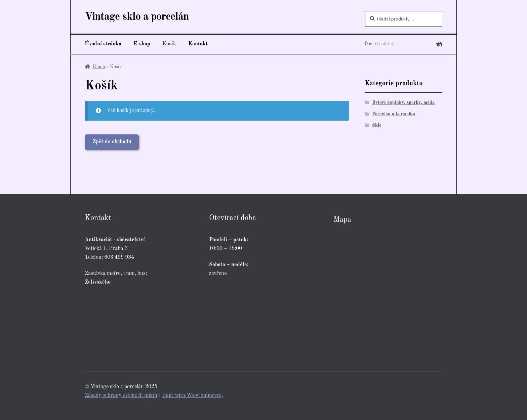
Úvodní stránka (103, 44)
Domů (99, 67)
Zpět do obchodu (112, 142)
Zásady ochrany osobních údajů (121, 395)
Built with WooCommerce (192, 395)
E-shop (142, 44)
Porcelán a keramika (394, 114)
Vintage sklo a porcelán (137, 17)
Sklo (377, 125)
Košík (169, 44)
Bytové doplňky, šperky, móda (403, 102)
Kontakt (198, 44)
